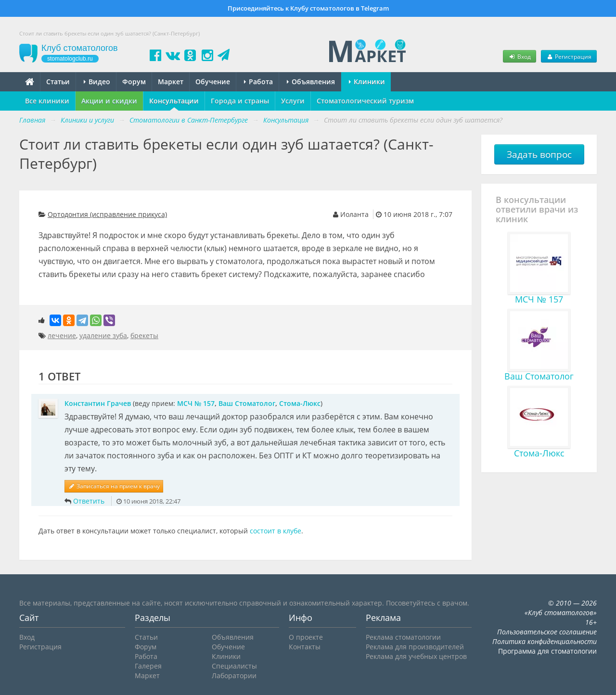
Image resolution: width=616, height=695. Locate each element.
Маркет (171, 82)
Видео (97, 82)
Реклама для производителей (415, 647)
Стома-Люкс (300, 403)
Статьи (58, 82)
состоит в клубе (276, 531)
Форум (134, 82)
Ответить (89, 501)
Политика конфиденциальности (545, 641)
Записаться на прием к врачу (114, 486)
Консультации (174, 101)
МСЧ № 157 (196, 403)
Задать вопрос (539, 154)
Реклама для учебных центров (416, 656)
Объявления (311, 82)
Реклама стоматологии (403, 637)
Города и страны (240, 101)
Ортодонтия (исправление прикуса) (107, 214)
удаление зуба (103, 335)
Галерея (148, 666)
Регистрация (569, 56)
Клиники (367, 82)
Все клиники (47, 101)
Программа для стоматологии (547, 651)
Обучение (213, 82)
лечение (62, 335)
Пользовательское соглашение (547, 632)
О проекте (306, 637)
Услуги (293, 101)
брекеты (144, 335)
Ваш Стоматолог (247, 403)
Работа (258, 82)
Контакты (305, 647)
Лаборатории (234, 676)
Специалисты (234, 666)
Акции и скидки (109, 101)
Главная (32, 120)
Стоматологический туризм (365, 101)
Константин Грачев (98, 403)
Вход (519, 56)
